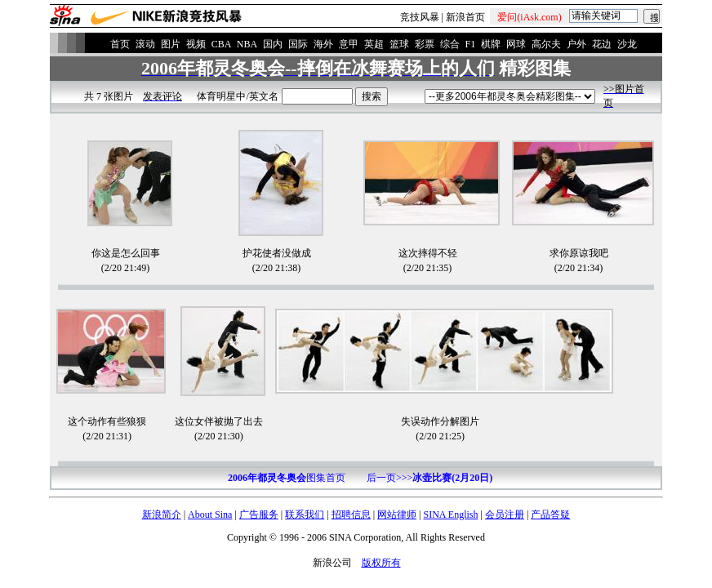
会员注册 (505, 514)
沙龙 (627, 44)
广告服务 (259, 514)
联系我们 (305, 514)
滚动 (145, 44)
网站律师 (397, 514)
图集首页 (287, 478)
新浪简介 (162, 514)
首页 (120, 44)
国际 (298, 44)
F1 (471, 44)
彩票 (425, 44)
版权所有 (381, 563)
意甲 (349, 44)
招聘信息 (351, 514)
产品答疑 (550, 514)
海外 (323, 44)
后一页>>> (429, 478)
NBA (247, 44)
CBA (221, 44)
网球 (516, 44)
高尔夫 (546, 44)
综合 (450, 44)
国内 (273, 44)
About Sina (210, 514)
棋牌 (491, 44)
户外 (576, 44)
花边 (602, 44)
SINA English (450, 514)
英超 (374, 44)
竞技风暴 (420, 17)
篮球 (399, 44)
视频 (196, 44)
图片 (171, 44)
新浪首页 (465, 17)
